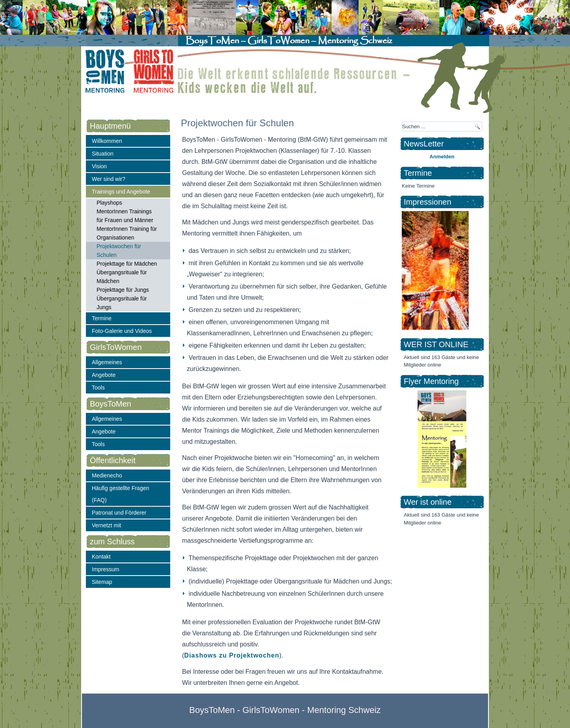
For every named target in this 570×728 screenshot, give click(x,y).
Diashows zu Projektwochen (232, 655)
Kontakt (101, 557)
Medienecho (107, 475)
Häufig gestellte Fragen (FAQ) (121, 494)
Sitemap (102, 582)
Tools (98, 388)
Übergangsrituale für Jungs (122, 303)
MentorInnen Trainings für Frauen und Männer (125, 216)
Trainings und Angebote (121, 192)
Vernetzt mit (106, 525)
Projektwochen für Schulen (119, 251)
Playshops (109, 203)
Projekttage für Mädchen (127, 264)
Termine (102, 318)
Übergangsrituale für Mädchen (122, 277)
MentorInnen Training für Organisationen (127, 233)
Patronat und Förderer (119, 513)
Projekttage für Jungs (123, 290)
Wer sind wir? (109, 179)
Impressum (105, 569)
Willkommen (107, 141)
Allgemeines (107, 362)
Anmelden (442, 157)
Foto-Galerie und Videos (122, 331)
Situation (103, 154)
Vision (99, 166)
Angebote (104, 375)
